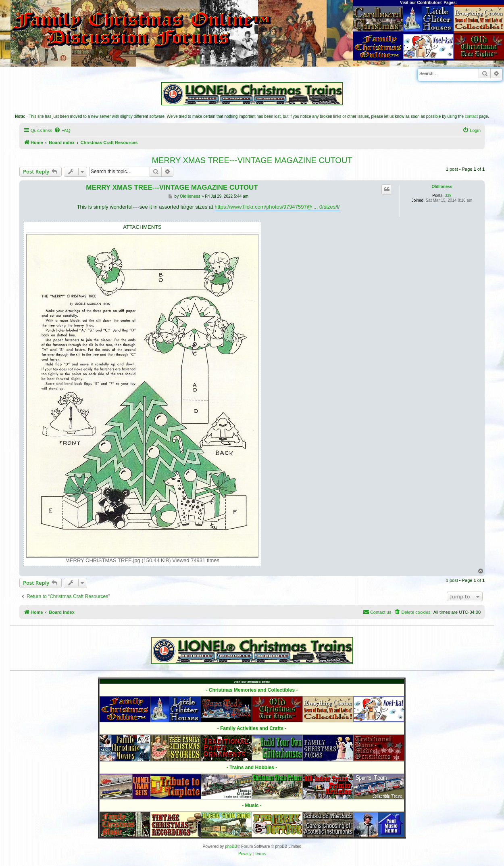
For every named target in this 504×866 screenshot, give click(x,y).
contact (471, 116)
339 (448, 196)
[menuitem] (62, 130)
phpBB (231, 846)
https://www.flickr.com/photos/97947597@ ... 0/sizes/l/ (277, 207)
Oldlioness (442, 187)
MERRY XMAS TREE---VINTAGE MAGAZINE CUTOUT (252, 160)
